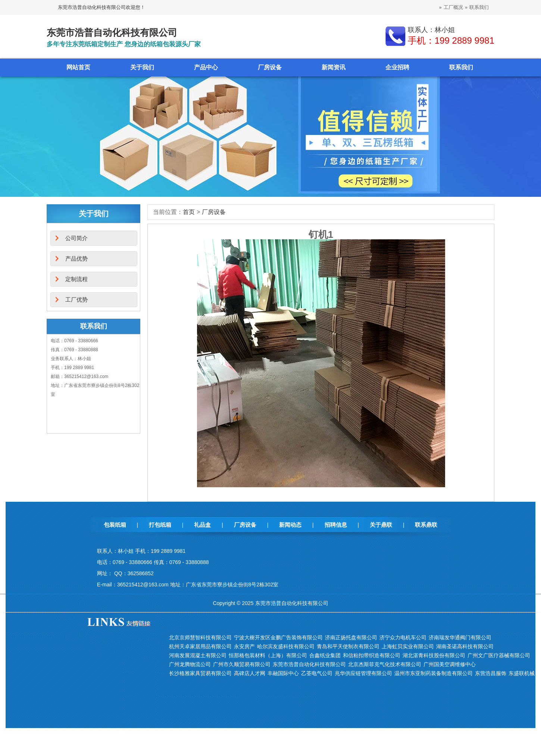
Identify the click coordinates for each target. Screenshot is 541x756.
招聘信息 (336, 525)
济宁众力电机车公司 (403, 637)
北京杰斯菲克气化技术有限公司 (385, 664)
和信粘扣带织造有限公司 (372, 655)
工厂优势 (76, 300)
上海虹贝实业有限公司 (408, 646)
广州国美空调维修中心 (450, 664)
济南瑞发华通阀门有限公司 (460, 637)
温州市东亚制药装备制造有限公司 (434, 673)
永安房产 (244, 646)
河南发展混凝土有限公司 (198, 655)
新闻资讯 (334, 67)
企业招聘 (397, 67)
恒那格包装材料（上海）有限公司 (268, 655)
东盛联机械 (522, 673)
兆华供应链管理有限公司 (363, 673)
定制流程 (76, 279)
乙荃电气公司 (317, 673)
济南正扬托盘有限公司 (351, 637)
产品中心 (206, 67)
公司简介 (76, 238)
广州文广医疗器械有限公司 (499, 655)
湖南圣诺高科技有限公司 (465, 646)
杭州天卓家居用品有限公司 (200, 646)
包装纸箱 (115, 525)
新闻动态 (290, 525)
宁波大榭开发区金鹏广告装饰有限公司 (278, 637)
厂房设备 (270, 67)
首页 (189, 212)
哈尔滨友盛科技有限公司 (286, 646)
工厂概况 (453, 7)
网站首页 (78, 67)
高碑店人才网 (250, 673)
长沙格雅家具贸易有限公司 (200, 673)
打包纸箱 (160, 525)
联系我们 (479, 7)
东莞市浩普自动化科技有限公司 (309, 664)
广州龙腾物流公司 (190, 664)
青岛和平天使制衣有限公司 (348, 646)
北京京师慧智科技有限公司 (200, 637)
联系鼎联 (426, 525)
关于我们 (142, 67)
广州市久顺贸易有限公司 (242, 664)
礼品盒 (202, 525)
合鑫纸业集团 (325, 655)
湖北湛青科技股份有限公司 (434, 655)
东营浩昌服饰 (491, 673)
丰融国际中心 (283, 673)
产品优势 (76, 259)
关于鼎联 (381, 525)
